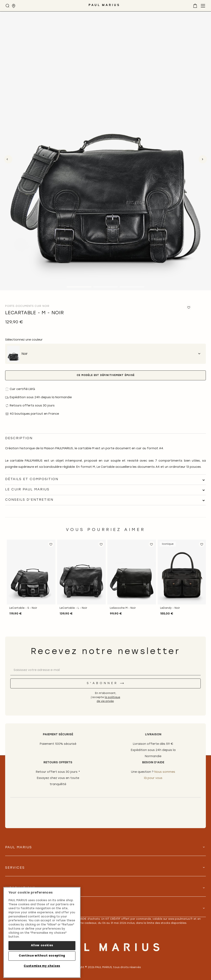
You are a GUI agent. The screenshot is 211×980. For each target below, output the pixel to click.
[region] (42, 932)
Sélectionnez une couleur (24, 340)
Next (203, 159)
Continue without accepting (42, 956)
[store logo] (104, 6)
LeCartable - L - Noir (73, 608)
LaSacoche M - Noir (123, 608)
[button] (51, 544)
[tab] (105, 480)
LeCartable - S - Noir (23, 608)
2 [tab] (105, 287)
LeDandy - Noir (170, 608)
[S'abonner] (105, 683)
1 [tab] (79, 287)
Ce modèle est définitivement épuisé (106, 375)
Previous (8, 159)
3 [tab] (132, 287)
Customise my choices (42, 966)
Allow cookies (42, 946)
